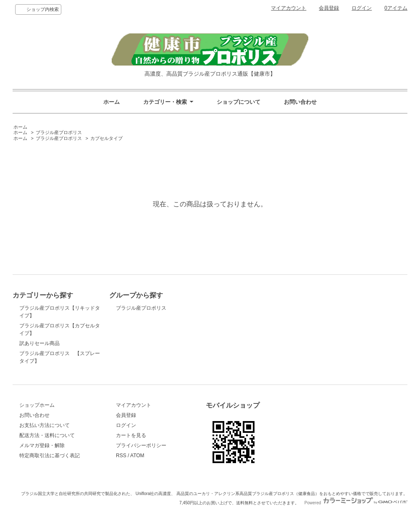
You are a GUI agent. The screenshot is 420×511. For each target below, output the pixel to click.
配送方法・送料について (47, 435)
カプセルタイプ (106, 138)
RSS (121, 456)
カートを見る (131, 435)
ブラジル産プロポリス (59, 132)
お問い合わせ (300, 102)
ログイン (362, 8)
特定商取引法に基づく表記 (50, 456)
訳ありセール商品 (39, 343)
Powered (356, 503)
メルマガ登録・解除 (42, 445)
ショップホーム (37, 405)
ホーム (112, 102)
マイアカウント (289, 8)
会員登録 (329, 8)
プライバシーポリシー (141, 445)
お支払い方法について (45, 425)
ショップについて (239, 102)
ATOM (137, 456)
